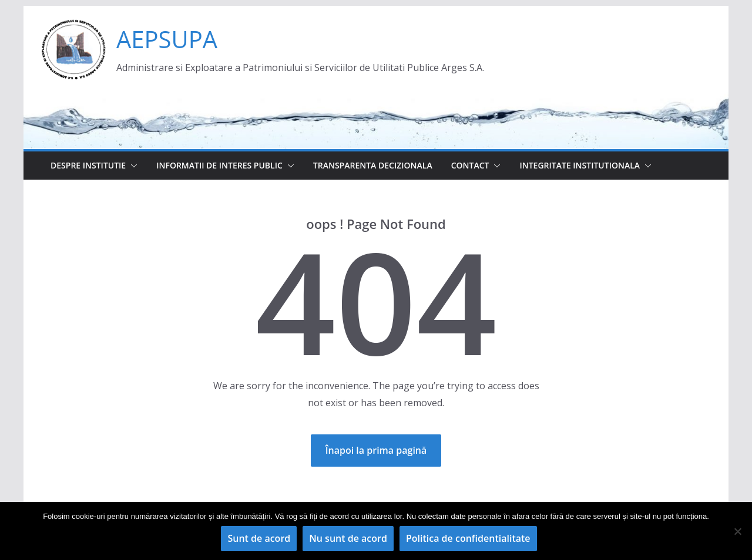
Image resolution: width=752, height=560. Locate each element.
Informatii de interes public (219, 165)
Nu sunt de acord (348, 538)
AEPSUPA (167, 39)
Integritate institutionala (580, 165)
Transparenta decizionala (373, 165)
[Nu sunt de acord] (737, 531)
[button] (132, 166)
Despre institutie (88, 165)
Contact (470, 165)
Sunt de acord (259, 538)
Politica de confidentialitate (468, 538)
